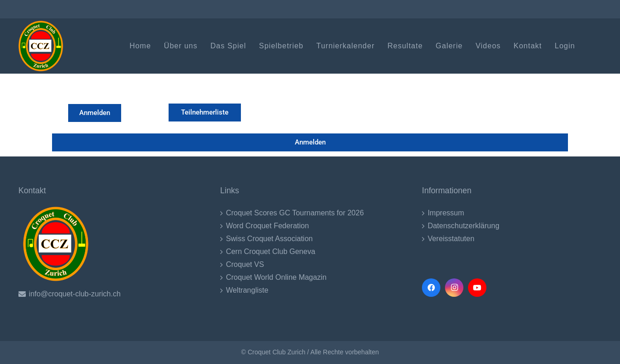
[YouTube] (477, 288)
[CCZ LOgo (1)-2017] (41, 46)
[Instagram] (454, 288)
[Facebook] (431, 288)
